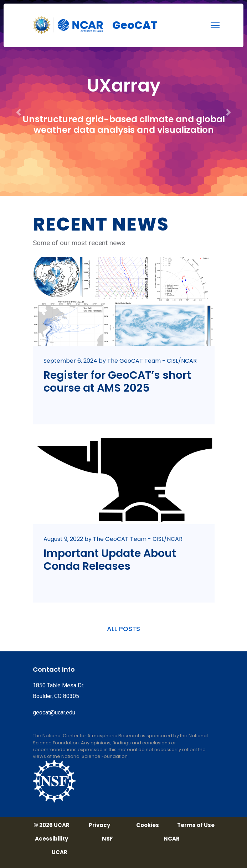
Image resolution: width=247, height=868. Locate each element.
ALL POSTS (123, 629)
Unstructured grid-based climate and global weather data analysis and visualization (124, 125)
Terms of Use (196, 825)
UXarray (124, 86)
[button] (19, 98)
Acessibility (52, 839)
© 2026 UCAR (52, 825)
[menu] (215, 25)
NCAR (172, 839)
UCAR (60, 852)
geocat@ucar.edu (54, 712)
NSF (107, 839)
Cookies (148, 825)
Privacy (99, 825)
